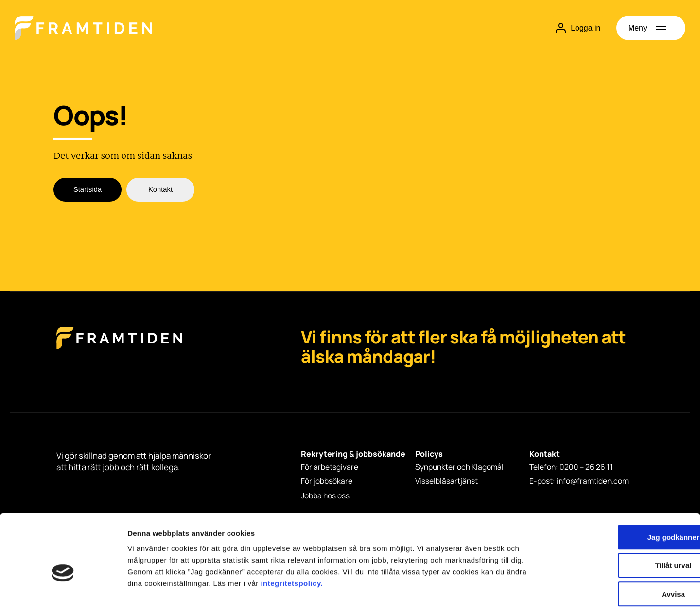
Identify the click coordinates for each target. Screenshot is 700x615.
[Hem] (83, 28)
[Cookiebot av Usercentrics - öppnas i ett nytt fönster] (63, 596)
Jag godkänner (619, 496)
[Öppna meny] (651, 28)
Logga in (577, 28)
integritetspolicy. (292, 542)
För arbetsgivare (330, 467)
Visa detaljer (528, 596)
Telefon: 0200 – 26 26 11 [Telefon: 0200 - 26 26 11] (572, 467)
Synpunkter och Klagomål (461, 467)
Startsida (87, 190)
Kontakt (160, 190)
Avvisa (619, 553)
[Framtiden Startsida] (119, 348)
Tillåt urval (619, 525)
